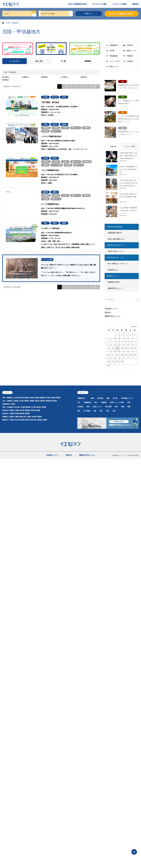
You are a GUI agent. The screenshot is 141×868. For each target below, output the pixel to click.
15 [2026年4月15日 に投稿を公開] (117, 348)
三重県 (11, 414)
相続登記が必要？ (114, 282)
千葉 (122, 398)
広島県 (32, 398)
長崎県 (48, 401)
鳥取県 (58, 398)
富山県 (17, 407)
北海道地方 (6, 404)
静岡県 (27, 414)
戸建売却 (130, 56)
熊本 (79, 411)
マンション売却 (119, 402)
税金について (114, 67)
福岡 (110, 407)
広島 (107, 411)
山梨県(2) (25, 77)
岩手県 (22, 410)
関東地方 (5, 420)
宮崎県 (26, 401)
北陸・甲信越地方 (8, 407)
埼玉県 (17, 420)
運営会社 (136, 4)
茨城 (108, 398)
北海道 (13, 404)
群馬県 (39, 420)
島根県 (26, 398)
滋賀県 (39, 417)
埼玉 (107, 407)
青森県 (38, 410)
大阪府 (29, 417)
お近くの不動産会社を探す (78, 4)
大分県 (21, 401)
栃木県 (27, 420)
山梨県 (23, 407)
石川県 (33, 407)
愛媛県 (42, 398)
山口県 (16, 398)
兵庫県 (17, 417)
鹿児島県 (54, 401)
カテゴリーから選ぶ (100, 4)
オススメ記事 (130, 146)
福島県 (27, 410)
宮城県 (11, 410)
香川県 (48, 398)
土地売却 (130, 61)
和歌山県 (23, 417)
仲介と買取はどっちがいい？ (118, 264)
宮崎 (112, 402)
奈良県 (34, 417)
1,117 (93, 86)
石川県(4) (64, 77)
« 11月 (108, 366)
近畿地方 (5, 417)
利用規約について (111, 309)
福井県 (38, 407)
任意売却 (130, 45)
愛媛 (88, 411)
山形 (95, 411)
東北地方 (5, 410)
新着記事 (113, 146)
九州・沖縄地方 (7, 401)
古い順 (63, 61)
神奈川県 (33, 420)
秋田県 (33, 410)
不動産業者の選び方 (115, 233)
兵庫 (129, 402)
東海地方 (5, 414)
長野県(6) (6, 80)
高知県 (53, 398)
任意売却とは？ (113, 270)
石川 (79, 402)
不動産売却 (113, 45)
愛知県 (22, 414)
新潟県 (28, 407)
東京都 (22, 420)
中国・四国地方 (7, 398)
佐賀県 (16, 401)
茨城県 (45, 420)
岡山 (101, 411)
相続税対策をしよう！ (116, 288)
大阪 (114, 411)
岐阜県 (17, 414)
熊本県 (37, 401)
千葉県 (11, 420)
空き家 (112, 51)
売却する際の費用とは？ (116, 239)
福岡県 (42, 401)
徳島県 (37, 398)
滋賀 (129, 407)
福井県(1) (84, 77)
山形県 (17, 410)
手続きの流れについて (116, 251)
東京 (88, 407)
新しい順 (39, 61)
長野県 (44, 407)
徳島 (123, 407)
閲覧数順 (88, 61)
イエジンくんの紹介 (120, 4)
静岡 (92, 398)
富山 (96, 402)
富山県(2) (6, 77)
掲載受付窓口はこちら (113, 316)
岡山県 (21, 398)
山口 (85, 411)
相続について (131, 51)
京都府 (11, 417)
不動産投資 (113, 56)
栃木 (116, 407)
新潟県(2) (45, 77)
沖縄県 (32, 401)
